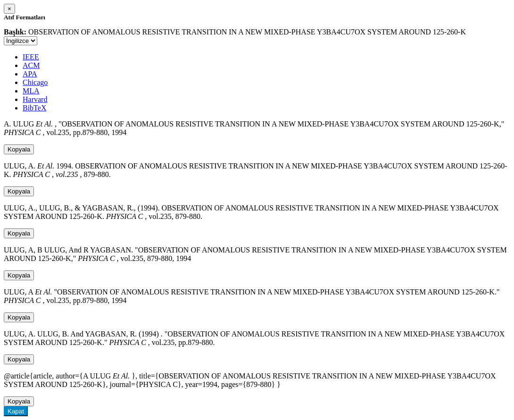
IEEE (31, 57)
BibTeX (34, 108)
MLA (31, 91)
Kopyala (19, 149)
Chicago (35, 82)
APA (30, 74)
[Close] (9, 9)
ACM (31, 65)
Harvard (35, 99)
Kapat (16, 411)
